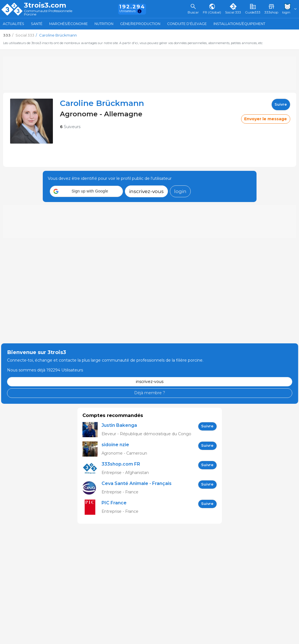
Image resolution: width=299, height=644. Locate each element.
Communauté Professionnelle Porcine (48, 13)
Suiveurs (70, 127)
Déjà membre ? (150, 393)
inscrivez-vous (146, 191)
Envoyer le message (266, 119)
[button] (86, 191)
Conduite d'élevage (187, 24)
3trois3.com (45, 5)
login (180, 191)
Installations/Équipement (239, 24)
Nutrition (104, 24)
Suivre (281, 104)
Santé (37, 24)
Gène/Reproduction (140, 24)
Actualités (14, 24)
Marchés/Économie (68, 24)
